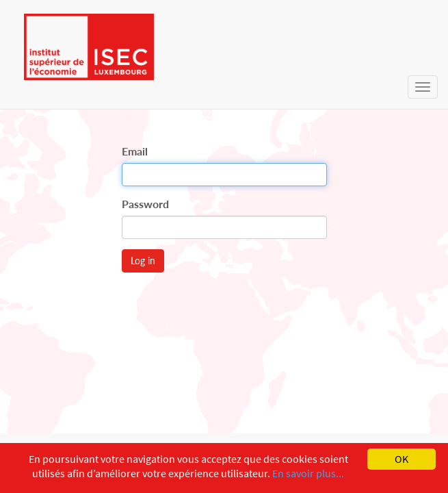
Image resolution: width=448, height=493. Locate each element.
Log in (143, 261)
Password (145, 204)
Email (135, 151)
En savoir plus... (308, 473)
